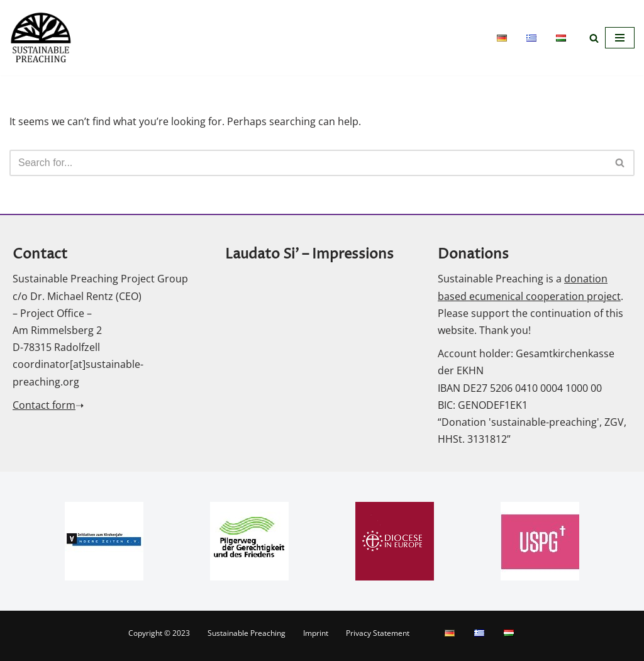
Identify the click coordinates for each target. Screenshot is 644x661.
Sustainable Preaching (247, 633)
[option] (104, 541)
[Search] (594, 38)
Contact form (44, 405)
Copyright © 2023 (159, 633)
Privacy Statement (378, 633)
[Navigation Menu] (620, 38)
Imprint (316, 633)
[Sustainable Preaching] (41, 38)
